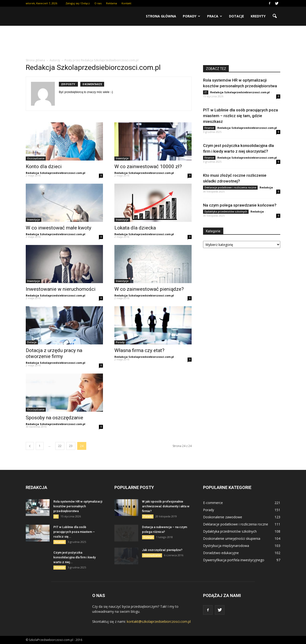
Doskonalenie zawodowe (223, 517)
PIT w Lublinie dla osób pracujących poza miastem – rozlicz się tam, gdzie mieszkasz (240, 116)
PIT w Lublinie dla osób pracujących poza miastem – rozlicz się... (74, 532)
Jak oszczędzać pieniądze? (162, 550)
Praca (215, 16)
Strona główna (161, 16)
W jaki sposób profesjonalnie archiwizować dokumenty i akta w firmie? (166, 506)
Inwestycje (122, 158)
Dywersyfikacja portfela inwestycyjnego (234, 560)
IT (206, 92)
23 (71, 446)
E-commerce (213, 503)
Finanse (209, 128)
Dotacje (237, 16)
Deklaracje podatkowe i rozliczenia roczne (230, 187)
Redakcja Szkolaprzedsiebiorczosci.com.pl (56, 173)
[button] (275, 16)
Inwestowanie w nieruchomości (61, 289)
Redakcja (266, 187)
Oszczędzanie (36, 158)
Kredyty (258, 16)
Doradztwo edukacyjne (221, 553)
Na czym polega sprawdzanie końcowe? (240, 205)
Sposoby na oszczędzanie (54, 418)
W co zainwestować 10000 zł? (148, 166)
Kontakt (126, 3)
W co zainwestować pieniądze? (149, 289)
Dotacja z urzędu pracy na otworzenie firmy (54, 353)
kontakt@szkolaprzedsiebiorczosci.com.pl (159, 621)
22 (60, 446)
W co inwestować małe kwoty (59, 228)
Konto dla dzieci (44, 166)
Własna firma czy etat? (139, 350)
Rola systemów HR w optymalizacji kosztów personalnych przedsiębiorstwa (78, 506)
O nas (98, 3)
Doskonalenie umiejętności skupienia (232, 538)
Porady (191, 16)
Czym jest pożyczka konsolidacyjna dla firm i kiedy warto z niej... (74, 557)
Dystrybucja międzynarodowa (226, 546)
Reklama (112, 3)
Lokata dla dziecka (135, 228)
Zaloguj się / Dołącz (78, 3)
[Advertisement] (153, 42)
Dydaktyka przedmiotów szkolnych (226, 212)
